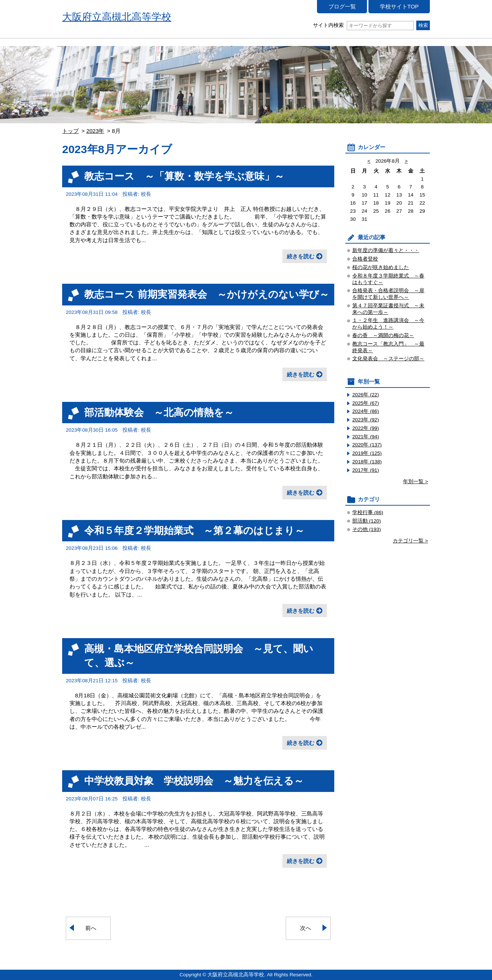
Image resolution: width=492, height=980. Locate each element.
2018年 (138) (367, 462)
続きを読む (301, 256)
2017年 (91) (366, 470)
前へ (91, 928)
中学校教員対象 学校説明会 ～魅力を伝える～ (194, 781)
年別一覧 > (416, 482)
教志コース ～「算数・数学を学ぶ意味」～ (184, 176)
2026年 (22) (366, 395)
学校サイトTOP (399, 6)
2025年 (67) (366, 403)
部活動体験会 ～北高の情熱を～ (159, 412)
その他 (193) (367, 529)
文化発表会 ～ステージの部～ (388, 359)
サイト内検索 (363, 25)
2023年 (95, 131)
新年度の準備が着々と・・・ (386, 250)
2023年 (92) (366, 420)
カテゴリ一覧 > (410, 541)
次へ (306, 928)
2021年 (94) (366, 437)
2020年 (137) (367, 445)
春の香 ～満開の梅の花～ (383, 335)
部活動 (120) (367, 521)
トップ (70, 131)
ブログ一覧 (342, 6)
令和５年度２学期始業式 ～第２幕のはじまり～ (194, 530)
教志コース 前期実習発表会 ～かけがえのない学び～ (207, 294)
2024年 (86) (366, 411)
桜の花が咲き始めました (381, 267)
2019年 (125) (367, 453)
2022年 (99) (366, 428)
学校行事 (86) (368, 512)
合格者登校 (365, 259)
